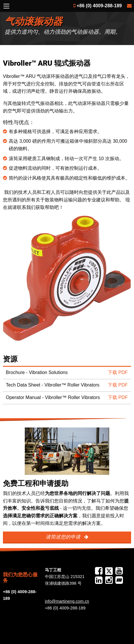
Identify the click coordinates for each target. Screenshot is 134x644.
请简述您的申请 (64, 537)
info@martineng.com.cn (67, 601)
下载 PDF (118, 372)
